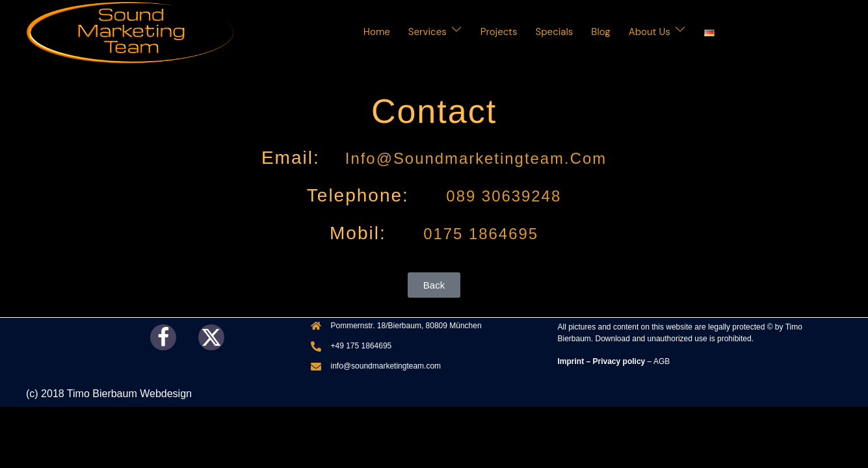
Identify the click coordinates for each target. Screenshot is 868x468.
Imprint (571, 361)
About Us (650, 32)
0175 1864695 (478, 233)
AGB (662, 361)
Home (377, 32)
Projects (499, 32)
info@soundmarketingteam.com (476, 158)
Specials (555, 32)
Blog (600, 32)
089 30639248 (501, 195)
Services (427, 32)
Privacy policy (619, 361)
